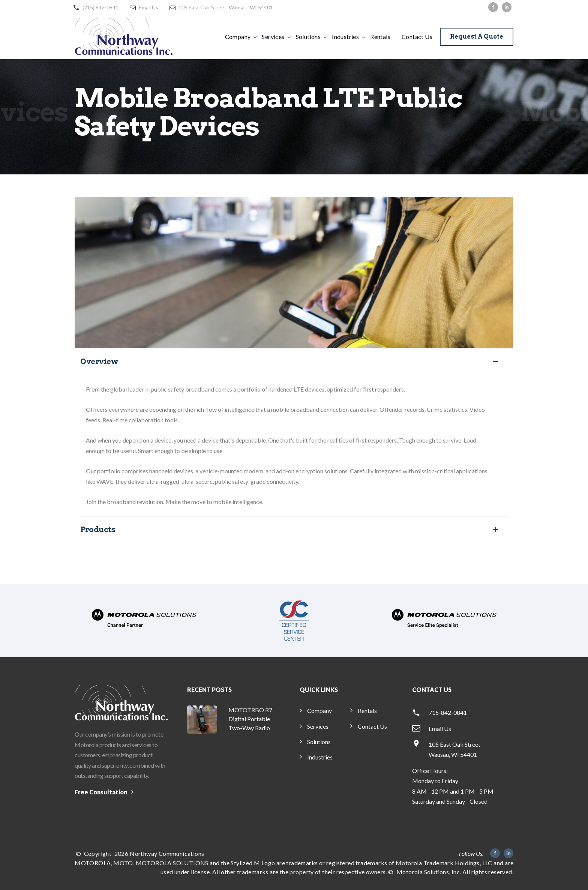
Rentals (380, 37)
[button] (294, 362)
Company (238, 37)
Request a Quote (477, 37)
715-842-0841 (448, 712)
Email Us (148, 7)
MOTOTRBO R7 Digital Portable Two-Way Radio (250, 719)
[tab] (294, 362)
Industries (345, 37)
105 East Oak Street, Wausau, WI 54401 (226, 7)
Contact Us (417, 37)
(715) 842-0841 (100, 7)
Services (273, 37)
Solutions (308, 37)
